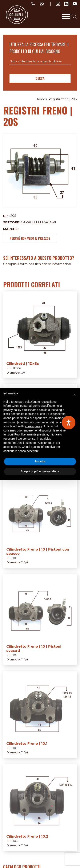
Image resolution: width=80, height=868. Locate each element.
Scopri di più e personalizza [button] (40, 471)
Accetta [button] (40, 461)
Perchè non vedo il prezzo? (30, 238)
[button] (75, 395)
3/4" (24, 373)
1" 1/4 (25, 562)
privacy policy (12, 410)
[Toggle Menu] (66, 16)
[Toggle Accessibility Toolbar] (69, 423)
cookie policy (34, 426)
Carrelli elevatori (38, 222)
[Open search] (74, 16)
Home (40, 99)
